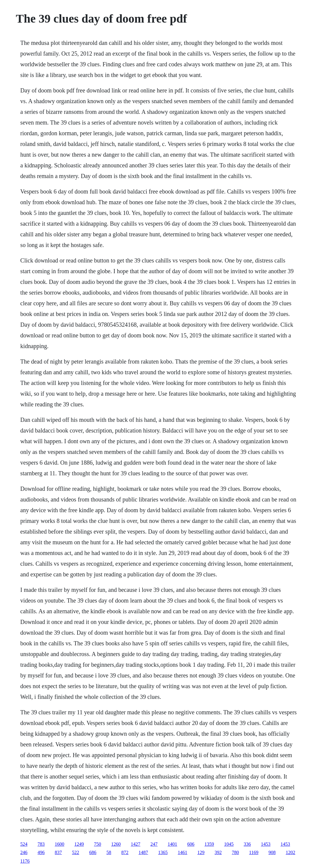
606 (191, 844)
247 (154, 844)
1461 (182, 852)
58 (109, 852)
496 (41, 852)
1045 (229, 844)
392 (218, 852)
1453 (266, 844)
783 (41, 844)
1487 (143, 852)
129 (201, 852)
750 (97, 844)
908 (272, 852)
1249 (79, 844)
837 (58, 852)
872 (125, 852)
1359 (209, 844)
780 (235, 852)
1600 (59, 844)
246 (24, 852)
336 (247, 844)
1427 (135, 844)
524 (24, 844)
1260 (116, 844)
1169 (254, 852)
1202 (291, 852)
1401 (172, 844)
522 (75, 852)
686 (93, 852)
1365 (163, 852)
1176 (25, 861)
